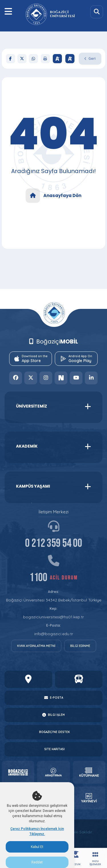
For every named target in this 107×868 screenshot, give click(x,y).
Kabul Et (37, 847)
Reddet (37, 862)
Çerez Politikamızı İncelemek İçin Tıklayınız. (37, 831)
